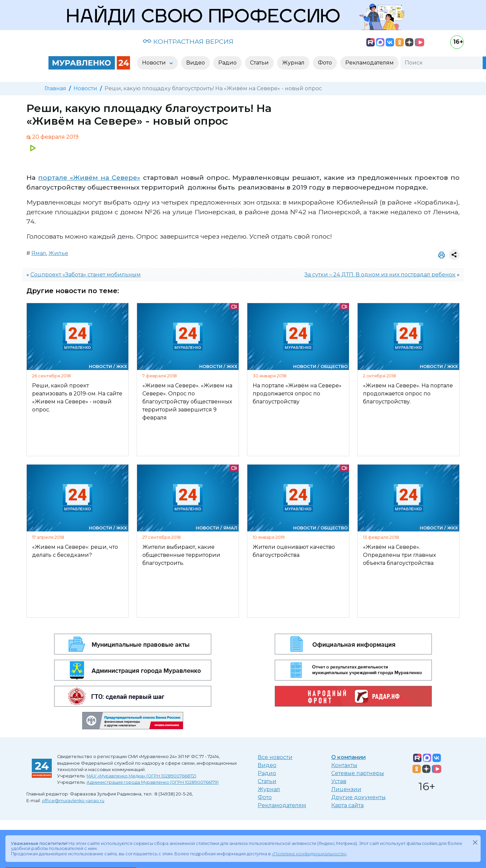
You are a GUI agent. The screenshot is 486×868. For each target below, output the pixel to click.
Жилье (58, 253)
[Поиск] (442, 63)
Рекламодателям (282, 805)
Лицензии (346, 789)
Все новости (275, 757)
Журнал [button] (293, 63)
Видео (267, 765)
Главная (55, 88)
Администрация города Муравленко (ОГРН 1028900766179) (153, 782)
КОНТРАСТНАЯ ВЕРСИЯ (188, 41)
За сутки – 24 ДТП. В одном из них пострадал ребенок (380, 275)
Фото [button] (325, 63)
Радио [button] (227, 63)
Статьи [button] (259, 63)
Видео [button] (196, 63)
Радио (267, 773)
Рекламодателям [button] (370, 63)
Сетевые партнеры (358, 773)
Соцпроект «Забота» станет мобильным (86, 275)
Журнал (269, 789)
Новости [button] (155, 63)
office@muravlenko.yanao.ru (73, 801)
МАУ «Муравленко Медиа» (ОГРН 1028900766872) (141, 776)
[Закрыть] (475, 842)
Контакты (344, 765)
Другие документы (358, 797)
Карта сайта (347, 805)
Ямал (39, 253)
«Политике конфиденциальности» (309, 854)
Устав (339, 781)
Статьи (267, 781)
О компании (348, 757)
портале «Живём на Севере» (89, 177)
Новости (85, 88)
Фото (265, 797)
